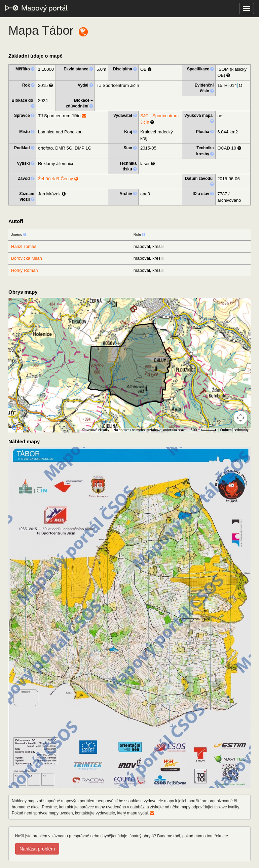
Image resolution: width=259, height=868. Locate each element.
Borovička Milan (27, 258)
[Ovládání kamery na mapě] (240, 418)
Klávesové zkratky (96, 430)
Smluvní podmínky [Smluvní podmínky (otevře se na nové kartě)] (234, 430)
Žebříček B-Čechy (58, 179)
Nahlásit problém (37, 849)
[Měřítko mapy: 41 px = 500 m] (203, 430)
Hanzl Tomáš (24, 246)
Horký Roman (24, 270)
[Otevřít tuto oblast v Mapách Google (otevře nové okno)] (21, 428)
